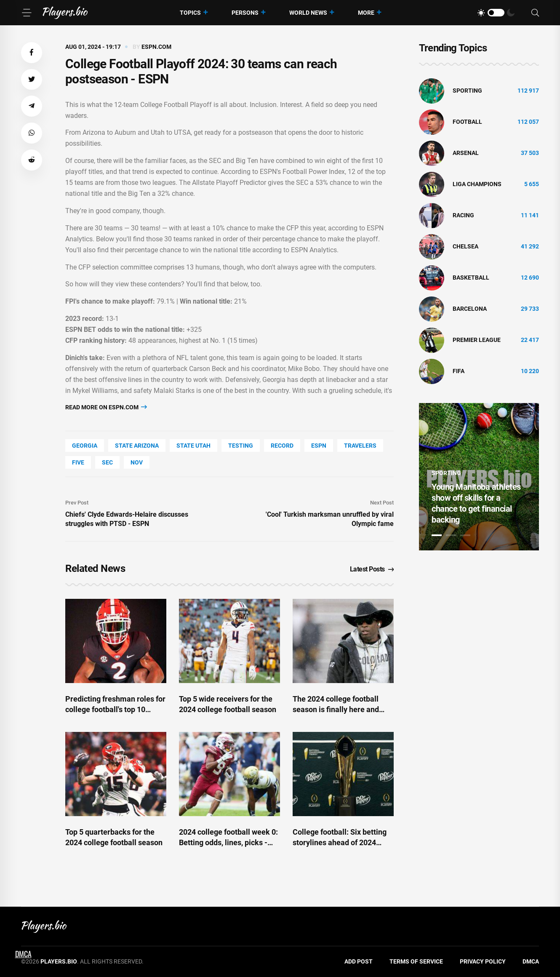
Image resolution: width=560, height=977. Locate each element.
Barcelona (470, 309)
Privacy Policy (483, 961)
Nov (137, 462)
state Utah (193, 446)
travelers (360, 446)
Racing (463, 215)
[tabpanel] (479, 477)
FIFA (459, 371)
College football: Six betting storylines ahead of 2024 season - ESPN (340, 842)
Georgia (85, 446)
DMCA (531, 961)
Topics (190, 13)
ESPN (319, 446)
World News (308, 13)
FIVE (78, 462)
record (282, 446)
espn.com (156, 47)
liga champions (477, 184)
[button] (32, 53)
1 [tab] (437, 535)
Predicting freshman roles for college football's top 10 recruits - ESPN (115, 709)
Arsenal (466, 153)
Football (467, 122)
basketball (471, 278)
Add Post (359, 961)
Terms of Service (416, 961)
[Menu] (27, 13)
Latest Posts (372, 569)
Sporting (467, 91)
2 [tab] (451, 535)
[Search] (535, 13)
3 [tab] (465, 535)
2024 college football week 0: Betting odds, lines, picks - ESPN (228, 842)
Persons (245, 13)
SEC (107, 462)
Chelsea (465, 246)
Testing (241, 446)
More (366, 13)
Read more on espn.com (106, 407)
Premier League (477, 340)
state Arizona (137, 446)
